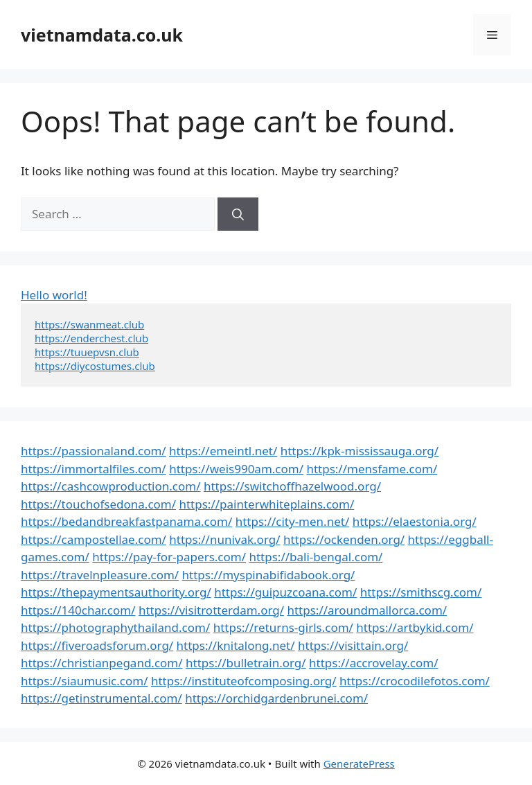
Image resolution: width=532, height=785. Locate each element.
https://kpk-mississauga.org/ (360, 451)
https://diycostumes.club (95, 366)
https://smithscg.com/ (421, 592)
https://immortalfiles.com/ (94, 469)
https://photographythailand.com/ (115, 627)
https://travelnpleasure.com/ (100, 575)
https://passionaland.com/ (94, 451)
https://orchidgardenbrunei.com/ (276, 698)
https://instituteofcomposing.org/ (244, 681)
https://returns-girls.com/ (283, 627)
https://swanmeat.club (89, 324)
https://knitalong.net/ (236, 645)
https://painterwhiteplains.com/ (266, 504)
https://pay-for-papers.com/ (169, 557)
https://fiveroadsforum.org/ (97, 645)
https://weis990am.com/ (236, 469)
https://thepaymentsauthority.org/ (116, 592)
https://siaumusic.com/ (84, 681)
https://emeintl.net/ (223, 451)
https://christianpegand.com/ (102, 663)
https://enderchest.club (91, 338)
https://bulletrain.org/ (246, 663)
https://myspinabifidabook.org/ (269, 575)
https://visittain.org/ (353, 645)
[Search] (238, 214)
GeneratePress (359, 764)
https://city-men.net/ (293, 521)
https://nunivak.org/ (224, 539)
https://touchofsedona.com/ (98, 504)
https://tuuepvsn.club (87, 352)
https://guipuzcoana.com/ (285, 592)
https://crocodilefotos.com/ (415, 681)
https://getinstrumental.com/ (101, 698)
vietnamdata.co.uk (102, 35)
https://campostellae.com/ (94, 539)
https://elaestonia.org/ (415, 521)
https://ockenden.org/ (344, 539)
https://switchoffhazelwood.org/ (292, 486)
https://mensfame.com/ (372, 469)
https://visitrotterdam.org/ (211, 610)
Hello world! (54, 295)
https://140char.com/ (78, 610)
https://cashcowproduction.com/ (110, 486)
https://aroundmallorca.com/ (367, 610)
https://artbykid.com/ (415, 627)
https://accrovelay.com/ (373, 663)
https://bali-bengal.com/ (316, 557)
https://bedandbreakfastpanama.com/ (126, 521)
